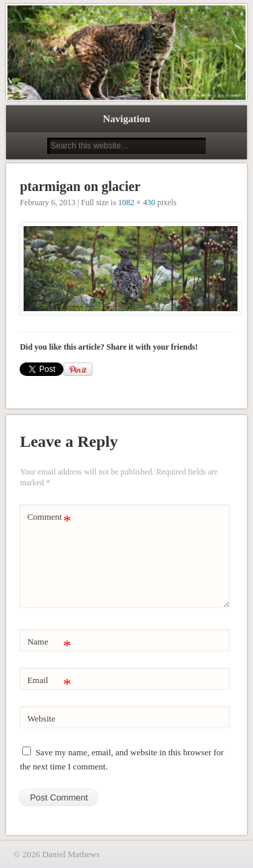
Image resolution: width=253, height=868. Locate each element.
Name (49, 642)
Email (49, 681)
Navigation (126, 119)
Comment (49, 517)
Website (41, 718)
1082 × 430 (137, 202)
